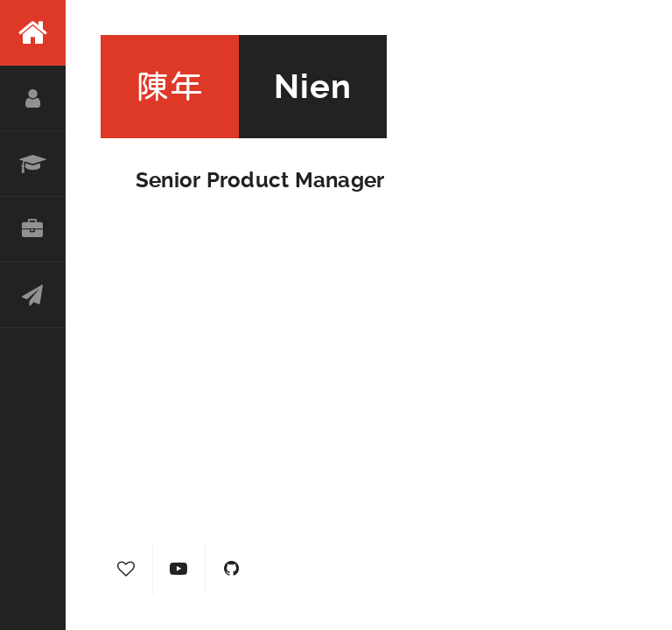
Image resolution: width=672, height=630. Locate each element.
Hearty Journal (127, 569)
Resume (33, 164)
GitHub (232, 569)
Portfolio (33, 230)
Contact (33, 295)
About (33, 98)
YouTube (179, 569)
